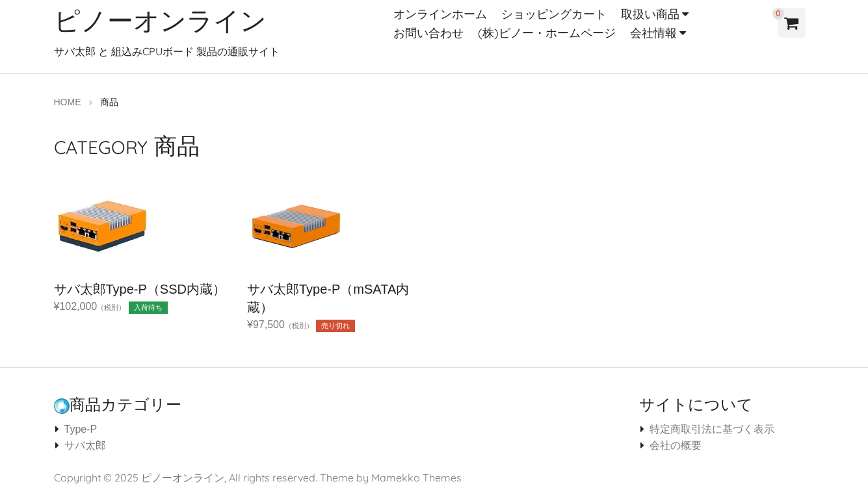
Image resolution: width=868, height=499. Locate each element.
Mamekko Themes (416, 478)
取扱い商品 (650, 14)
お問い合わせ (428, 33)
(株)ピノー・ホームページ (547, 33)
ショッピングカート (554, 14)
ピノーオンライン (160, 20)
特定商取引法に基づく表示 (712, 429)
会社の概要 (676, 445)
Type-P (81, 429)
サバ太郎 (85, 445)
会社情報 (653, 33)
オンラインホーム (440, 14)
